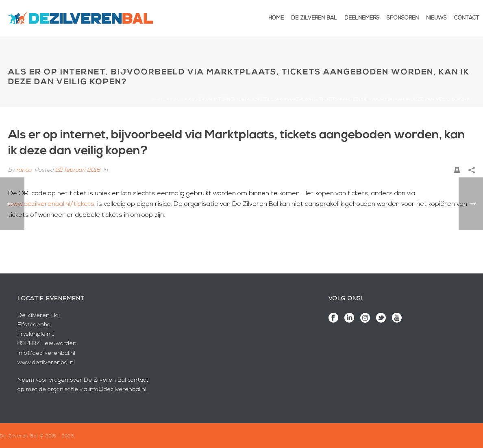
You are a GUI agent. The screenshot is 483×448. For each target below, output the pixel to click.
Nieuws (436, 18)
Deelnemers (362, 18)
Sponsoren (403, 18)
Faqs (177, 99)
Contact (467, 18)
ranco (24, 170)
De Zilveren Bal (314, 18)
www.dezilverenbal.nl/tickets (51, 204)
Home (276, 18)
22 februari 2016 (78, 170)
